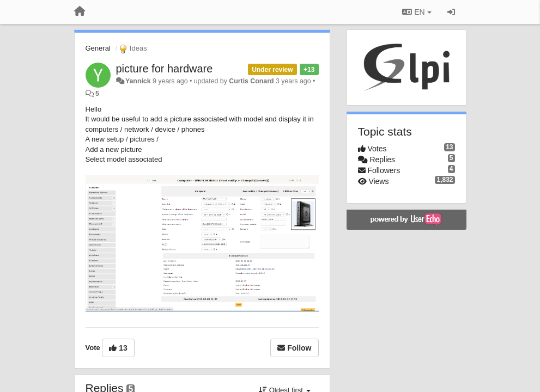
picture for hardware (165, 69)
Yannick (138, 81)
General (98, 48)
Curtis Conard (251, 81)
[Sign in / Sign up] (451, 12)
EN (417, 12)
